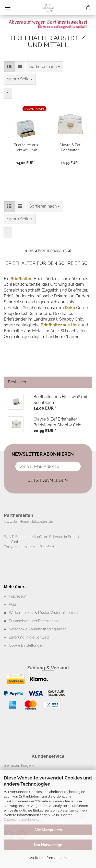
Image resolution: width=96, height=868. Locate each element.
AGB (13, 604)
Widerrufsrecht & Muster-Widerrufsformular (45, 613)
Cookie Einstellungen (26, 645)
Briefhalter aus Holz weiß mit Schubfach (26, 147)
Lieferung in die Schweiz (29, 637)
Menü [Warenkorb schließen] (8, 8)
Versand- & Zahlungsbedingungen (38, 629)
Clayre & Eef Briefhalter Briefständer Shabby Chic (70, 147)
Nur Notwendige (48, 845)
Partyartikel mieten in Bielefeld (29, 547)
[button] (9, 67)
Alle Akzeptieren (48, 830)
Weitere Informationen (48, 858)
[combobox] (45, 67)
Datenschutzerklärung (21, 820)
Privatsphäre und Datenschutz (34, 621)
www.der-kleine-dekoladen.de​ (28, 522)
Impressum (18, 596)
